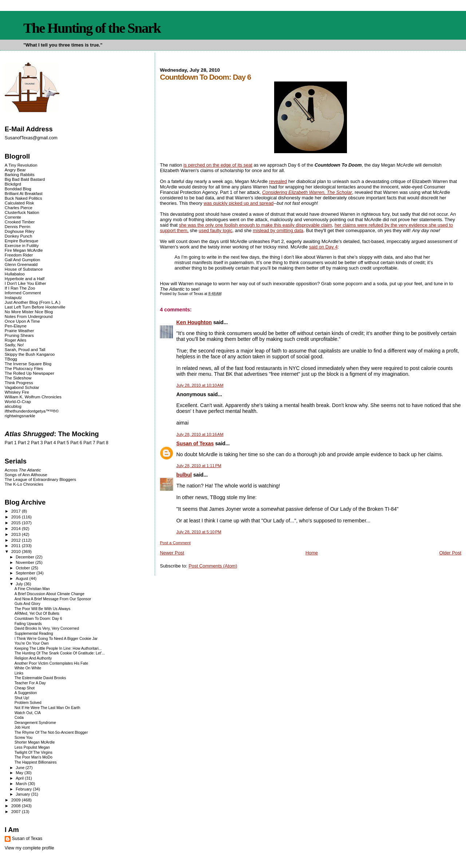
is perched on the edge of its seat (218, 165)
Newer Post (172, 553)
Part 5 (63, 443)
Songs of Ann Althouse (26, 475)
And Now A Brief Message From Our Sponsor (53, 599)
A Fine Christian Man (32, 589)
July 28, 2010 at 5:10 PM (199, 532)
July (20, 584)
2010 (17, 551)
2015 (17, 523)
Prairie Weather (19, 331)
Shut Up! (22, 698)
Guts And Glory (27, 604)
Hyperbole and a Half (25, 278)
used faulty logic (216, 230)
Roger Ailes (15, 340)
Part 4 (50, 443)
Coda (19, 718)
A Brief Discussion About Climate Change (50, 594)
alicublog (13, 406)
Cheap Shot (25, 688)
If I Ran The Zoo (20, 288)
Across (23, 470)
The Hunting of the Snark (92, 28)
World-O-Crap (18, 401)
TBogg (11, 359)
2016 (17, 517)
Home (312, 553)
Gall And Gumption (22, 260)
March (22, 784)
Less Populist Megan (32, 747)
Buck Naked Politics (23, 198)
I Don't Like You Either (25, 283)
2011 (17, 546)
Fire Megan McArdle (24, 250)
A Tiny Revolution (21, 165)
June (21, 768)
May (20, 773)
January (23, 794)
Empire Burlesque (21, 241)
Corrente (13, 217)
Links (19, 673)
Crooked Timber (20, 222)
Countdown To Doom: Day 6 (38, 619)
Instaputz (13, 297)
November (25, 562)
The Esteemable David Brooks (40, 678)
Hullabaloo (15, 274)
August (22, 578)
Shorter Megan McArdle (35, 742)
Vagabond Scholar (22, 387)
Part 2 (24, 443)
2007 (17, 811)
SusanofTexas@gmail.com (31, 138)
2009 (17, 800)
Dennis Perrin (17, 226)
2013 (17, 534)
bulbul (184, 475)
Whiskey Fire (17, 392)
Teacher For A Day (30, 683)
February (24, 789)
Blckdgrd (13, 184)
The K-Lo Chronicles (24, 484)
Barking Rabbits (20, 174)
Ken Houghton (194, 322)
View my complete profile (29, 848)
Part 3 (37, 443)
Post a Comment (175, 543)
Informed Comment (23, 293)
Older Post (450, 553)
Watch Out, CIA (28, 713)
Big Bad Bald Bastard (25, 179)
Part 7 (89, 443)
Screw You (23, 738)
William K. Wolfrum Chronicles (33, 397)
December (25, 557)
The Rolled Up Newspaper (29, 373)
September (26, 573)
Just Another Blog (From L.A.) (33, 302)
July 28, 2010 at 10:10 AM (200, 385)
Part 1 (11, 443)
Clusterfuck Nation (22, 212)
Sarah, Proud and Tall (25, 349)
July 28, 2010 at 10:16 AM (200, 434)
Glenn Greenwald (21, 264)
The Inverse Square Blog (28, 364)
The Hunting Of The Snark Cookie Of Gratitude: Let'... (60, 653)
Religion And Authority (33, 658)
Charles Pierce (19, 208)
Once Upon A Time (22, 321)
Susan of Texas (195, 443)
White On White (28, 668)
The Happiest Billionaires (36, 762)
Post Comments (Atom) (213, 566)
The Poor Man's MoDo (33, 757)
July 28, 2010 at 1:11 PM (199, 466)
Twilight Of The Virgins (33, 752)
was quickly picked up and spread (238, 203)
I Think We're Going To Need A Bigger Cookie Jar (56, 639)
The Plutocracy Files (24, 368)
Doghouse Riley (20, 231)
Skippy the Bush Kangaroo (30, 354)
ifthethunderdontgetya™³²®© (32, 411)
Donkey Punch (19, 236)
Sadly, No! (14, 345)
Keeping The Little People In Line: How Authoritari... (58, 648)
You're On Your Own (32, 643)
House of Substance (24, 269)
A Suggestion (26, 693)
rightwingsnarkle (20, 416)
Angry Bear (15, 170)
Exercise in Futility (22, 245)
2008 (17, 806)
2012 (17, 540)
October (23, 568)
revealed (278, 181)
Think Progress (19, 383)
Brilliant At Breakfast (24, 193)
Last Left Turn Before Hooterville (35, 307)
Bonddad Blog (18, 189)
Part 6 (76, 443)
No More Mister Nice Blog (29, 312)
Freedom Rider (19, 255)
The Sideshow (18, 378)
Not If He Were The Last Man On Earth (48, 708)
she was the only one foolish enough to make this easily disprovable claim (256, 225)
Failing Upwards (28, 624)
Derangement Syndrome (35, 723)
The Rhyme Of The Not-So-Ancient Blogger (51, 732)
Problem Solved (28, 703)
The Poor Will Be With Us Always (43, 609)
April (20, 778)
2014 (17, 528)
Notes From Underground (29, 316)
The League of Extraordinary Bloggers (40, 479)
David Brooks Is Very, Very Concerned (47, 628)
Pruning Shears (19, 335)
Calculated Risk (19, 203)
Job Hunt (22, 727)
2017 (17, 511)
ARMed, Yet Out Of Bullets (37, 614)
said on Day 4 (323, 247)
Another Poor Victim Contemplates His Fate (51, 663)
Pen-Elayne (16, 326)
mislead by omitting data (278, 230)
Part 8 (102, 443)
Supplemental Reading (34, 634)
